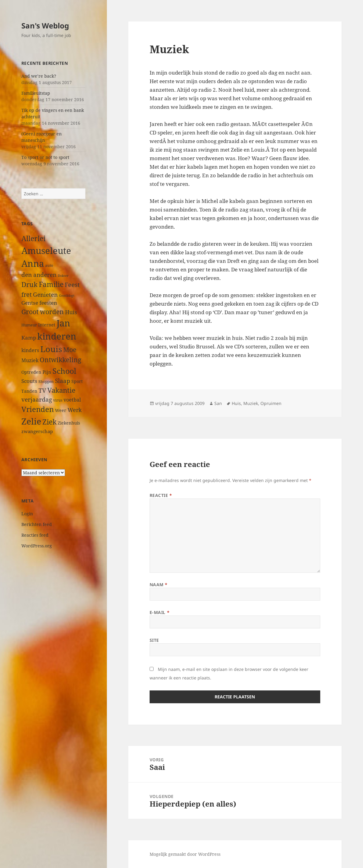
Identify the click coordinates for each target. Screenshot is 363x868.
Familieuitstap (36, 93)
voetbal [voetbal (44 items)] (72, 400)
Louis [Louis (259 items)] (51, 349)
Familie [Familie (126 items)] (51, 284)
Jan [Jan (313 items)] (63, 323)
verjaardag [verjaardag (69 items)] (37, 399)
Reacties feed (35, 535)
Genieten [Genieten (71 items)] (45, 295)
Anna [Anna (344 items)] (33, 263)
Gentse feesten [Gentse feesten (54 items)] (39, 303)
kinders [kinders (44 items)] (30, 350)
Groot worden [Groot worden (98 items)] (43, 312)
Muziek (251, 403)
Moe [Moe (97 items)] (70, 350)
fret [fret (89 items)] (27, 294)
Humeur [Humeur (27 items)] (29, 325)
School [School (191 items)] (64, 371)
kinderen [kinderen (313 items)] (57, 336)
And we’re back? (39, 76)
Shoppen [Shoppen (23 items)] (46, 382)
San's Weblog (45, 26)
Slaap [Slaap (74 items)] (63, 381)
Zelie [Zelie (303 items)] (31, 421)
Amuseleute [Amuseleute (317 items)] (46, 250)
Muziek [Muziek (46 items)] (30, 360)
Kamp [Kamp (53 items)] (29, 338)
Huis (236, 403)
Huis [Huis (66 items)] (71, 312)
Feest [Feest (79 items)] (72, 285)
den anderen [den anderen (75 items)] (39, 275)
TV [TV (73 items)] (42, 391)
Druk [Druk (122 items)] (29, 284)
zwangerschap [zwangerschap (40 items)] (37, 431)
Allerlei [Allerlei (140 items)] (33, 238)
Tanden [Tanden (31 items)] (29, 391)
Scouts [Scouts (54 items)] (29, 381)
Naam (159, 585)
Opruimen (271, 403)
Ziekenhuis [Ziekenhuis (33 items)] (69, 423)
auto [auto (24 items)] (49, 265)
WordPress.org (37, 546)
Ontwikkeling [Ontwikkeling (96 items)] (60, 360)
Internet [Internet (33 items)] (47, 325)
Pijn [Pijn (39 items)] (47, 372)
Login (27, 514)
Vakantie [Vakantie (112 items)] (61, 390)
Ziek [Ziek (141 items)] (49, 422)
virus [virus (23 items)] (58, 400)
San (218, 403)
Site (154, 640)
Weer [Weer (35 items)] (61, 410)
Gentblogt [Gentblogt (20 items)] (67, 296)
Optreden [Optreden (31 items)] (31, 372)
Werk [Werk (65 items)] (75, 410)
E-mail (160, 612)
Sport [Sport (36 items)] (77, 381)
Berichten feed (37, 524)
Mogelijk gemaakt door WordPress (185, 854)
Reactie (161, 495)
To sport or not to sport (45, 157)
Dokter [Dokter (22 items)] (63, 276)
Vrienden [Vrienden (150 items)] (38, 409)
